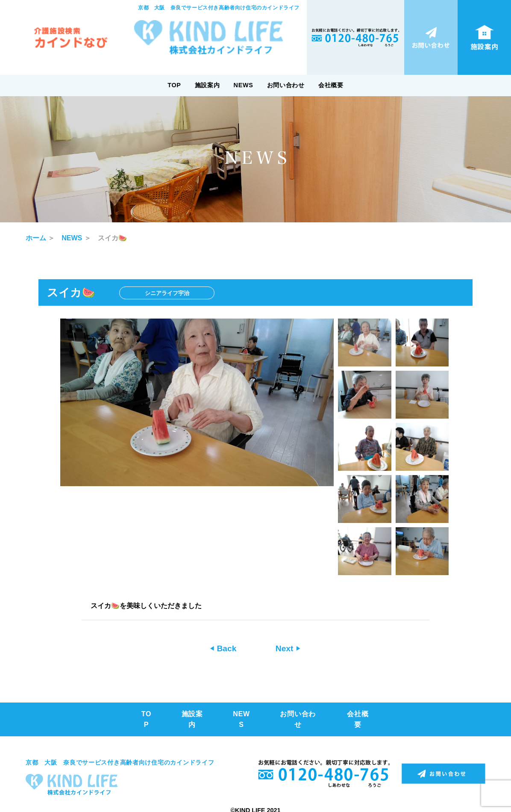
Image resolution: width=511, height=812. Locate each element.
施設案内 (207, 85)
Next (286, 648)
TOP (174, 85)
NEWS (244, 85)
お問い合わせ (286, 85)
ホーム (36, 238)
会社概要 (331, 85)
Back (225, 648)
